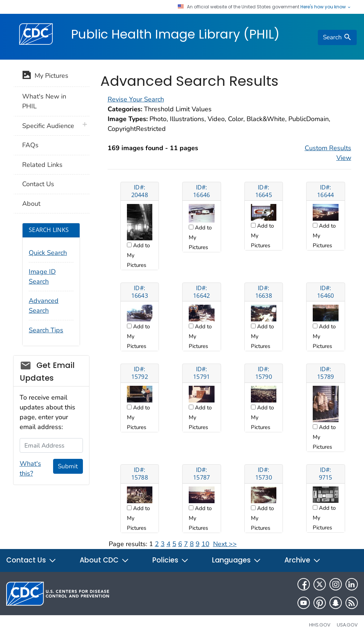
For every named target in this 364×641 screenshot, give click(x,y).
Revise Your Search (136, 99)
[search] (337, 37)
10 (205, 544)
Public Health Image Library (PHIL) (175, 34)
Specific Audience (48, 126)
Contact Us (38, 184)
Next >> (225, 544)
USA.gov (347, 625)
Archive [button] (303, 560)
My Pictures (45, 76)
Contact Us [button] (31, 560)
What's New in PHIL (44, 101)
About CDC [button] (104, 560)
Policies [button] (171, 560)
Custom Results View (328, 153)
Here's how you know (326, 7)
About (31, 204)
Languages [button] (237, 560)
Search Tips (46, 330)
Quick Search (48, 253)
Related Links (42, 165)
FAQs (30, 145)
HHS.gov (320, 625)
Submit (68, 466)
